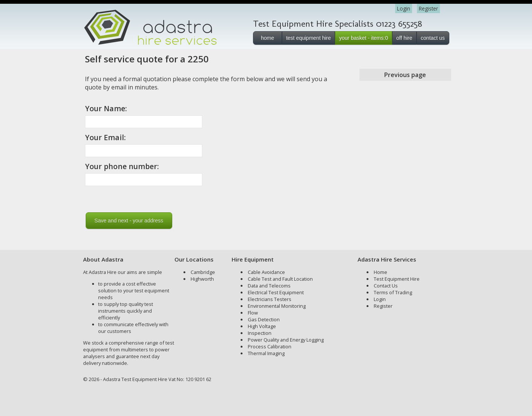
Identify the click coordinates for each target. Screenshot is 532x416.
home (268, 38)
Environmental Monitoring (277, 306)
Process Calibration (270, 346)
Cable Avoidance (266, 272)
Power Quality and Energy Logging (286, 340)
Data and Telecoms (269, 286)
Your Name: (106, 108)
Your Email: (105, 137)
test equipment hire (308, 38)
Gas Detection (264, 319)
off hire (404, 38)
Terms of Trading (393, 292)
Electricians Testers (270, 299)
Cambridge (203, 272)
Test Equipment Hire (397, 279)
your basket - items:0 (364, 38)
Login (404, 8)
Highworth (202, 279)
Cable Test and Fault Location (280, 279)
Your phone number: (122, 166)
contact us (433, 38)
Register (428, 8)
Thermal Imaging (266, 353)
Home (380, 272)
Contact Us (386, 286)
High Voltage (262, 326)
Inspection (260, 333)
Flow (253, 313)
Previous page (405, 75)
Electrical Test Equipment (276, 292)
